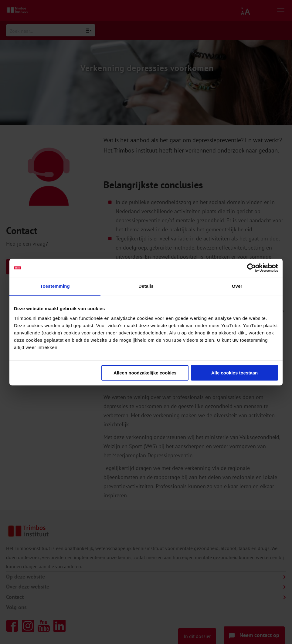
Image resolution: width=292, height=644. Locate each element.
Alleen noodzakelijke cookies (145, 373)
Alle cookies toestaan (234, 373)
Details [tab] (146, 286)
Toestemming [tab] (55, 286)
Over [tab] (237, 286)
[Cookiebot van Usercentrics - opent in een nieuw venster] (251, 268)
